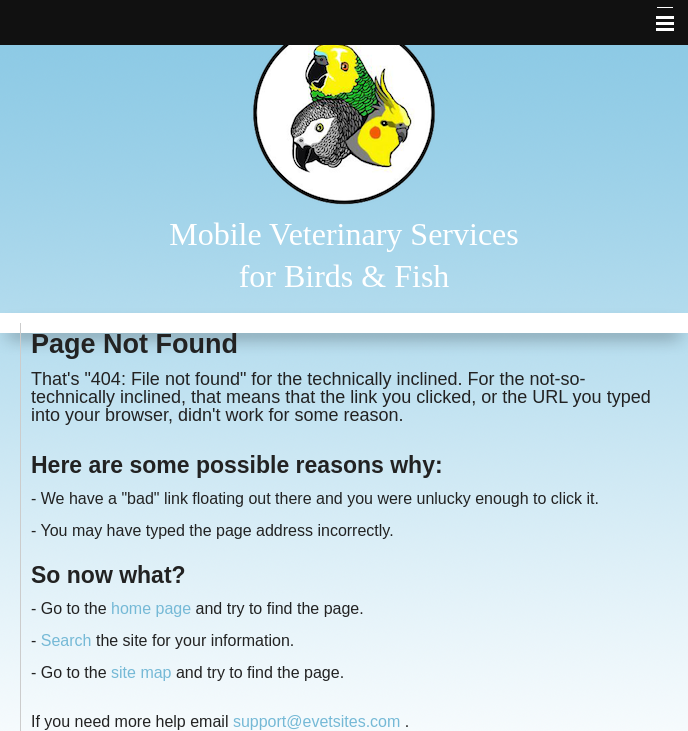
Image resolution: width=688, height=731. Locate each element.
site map (141, 672)
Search (66, 640)
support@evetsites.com (316, 721)
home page (151, 608)
